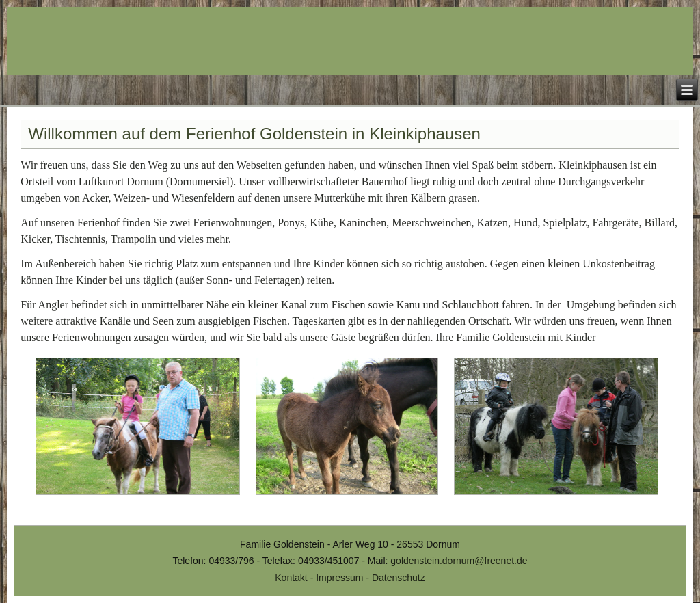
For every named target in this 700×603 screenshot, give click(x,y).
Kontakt (291, 578)
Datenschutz (399, 578)
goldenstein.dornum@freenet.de (459, 561)
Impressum (339, 578)
